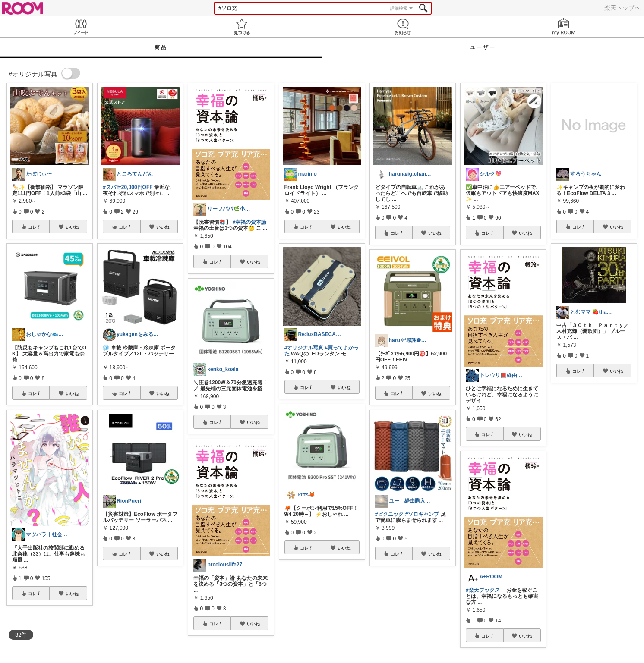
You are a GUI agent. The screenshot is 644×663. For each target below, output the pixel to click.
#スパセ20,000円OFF (128, 187)
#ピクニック (390, 514)
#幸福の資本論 (250, 222)
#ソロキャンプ (422, 514)
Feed (80, 27)
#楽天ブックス (483, 590)
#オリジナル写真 (304, 348)
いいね (72, 227)
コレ (35, 227)
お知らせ (402, 27)
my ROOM (563, 27)
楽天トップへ (622, 8)
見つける (241, 27)
